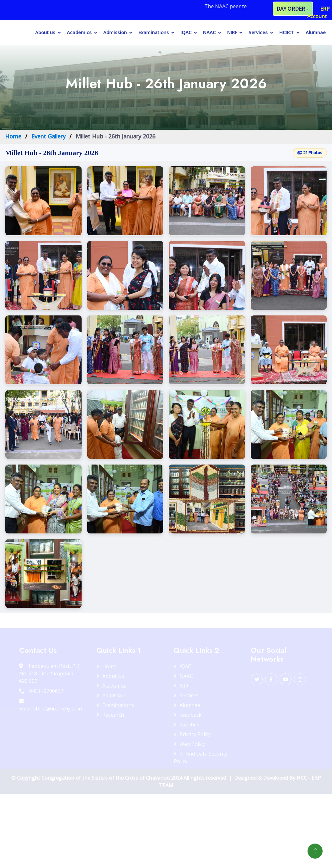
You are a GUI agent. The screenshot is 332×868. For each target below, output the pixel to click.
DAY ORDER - (293, 9)
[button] (43, 201)
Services (258, 32)
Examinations (154, 32)
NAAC (209, 32)
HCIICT (287, 32)
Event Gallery (48, 136)
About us (45, 32)
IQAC (186, 32)
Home (13, 136)
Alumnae (316, 32)
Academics (79, 32)
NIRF (232, 32)
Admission (115, 32)
